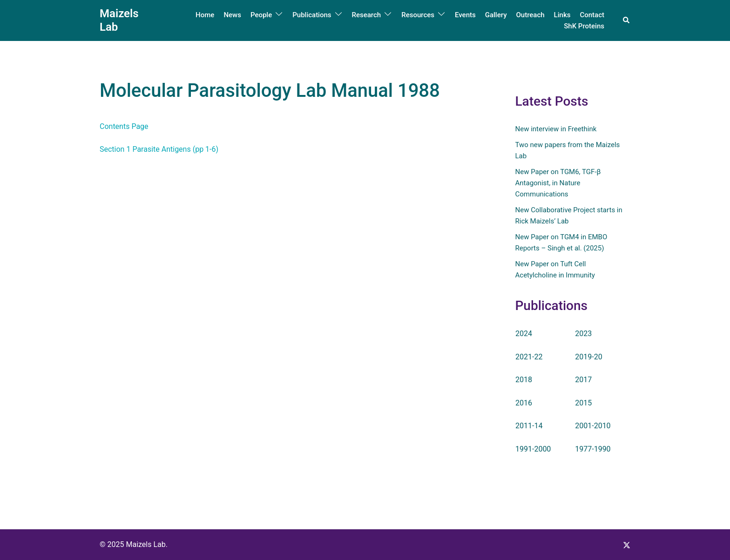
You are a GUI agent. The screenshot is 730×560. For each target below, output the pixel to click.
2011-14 (529, 426)
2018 (524, 380)
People (261, 15)
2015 (583, 403)
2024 (524, 334)
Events (465, 15)
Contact (592, 15)
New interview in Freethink (556, 129)
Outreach (530, 15)
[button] (627, 20)
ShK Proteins (584, 26)
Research (367, 15)
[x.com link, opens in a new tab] (627, 544)
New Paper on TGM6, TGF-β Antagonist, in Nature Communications (558, 183)
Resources (418, 15)
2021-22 (529, 356)
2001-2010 (593, 426)
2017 (583, 380)
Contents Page (124, 126)
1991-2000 (533, 449)
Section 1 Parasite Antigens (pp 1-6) (159, 149)
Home (205, 15)
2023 (583, 334)
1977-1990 (593, 449)
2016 (524, 403)
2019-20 (588, 356)
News (232, 15)
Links (562, 15)
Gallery (496, 15)
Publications (312, 15)
